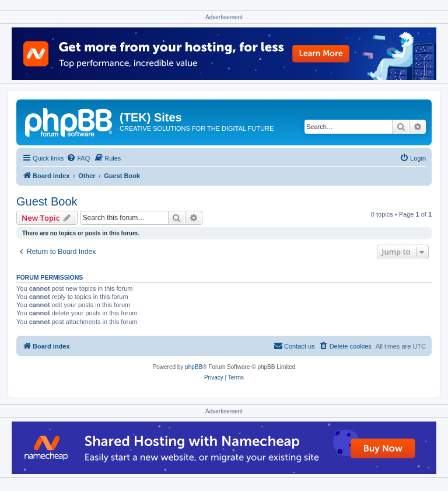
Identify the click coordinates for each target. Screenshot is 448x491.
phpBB (194, 367)
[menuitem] (78, 158)
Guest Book (47, 201)
